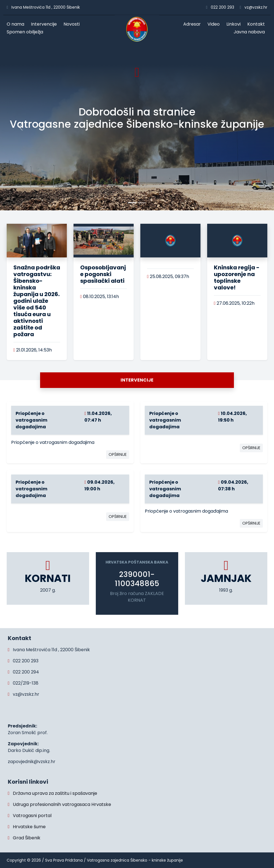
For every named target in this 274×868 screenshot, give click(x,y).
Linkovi (235, 24)
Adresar (193, 24)
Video (215, 24)
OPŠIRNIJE (118, 454)
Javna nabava (250, 32)
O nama (17, 24)
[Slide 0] (132, 203)
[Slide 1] (142, 203)
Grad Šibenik (24, 838)
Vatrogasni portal (30, 816)
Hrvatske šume (27, 827)
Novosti (73, 24)
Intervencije (45, 24)
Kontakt (257, 24)
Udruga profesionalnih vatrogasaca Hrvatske (59, 804)
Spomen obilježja (26, 32)
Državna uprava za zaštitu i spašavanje (52, 793)
